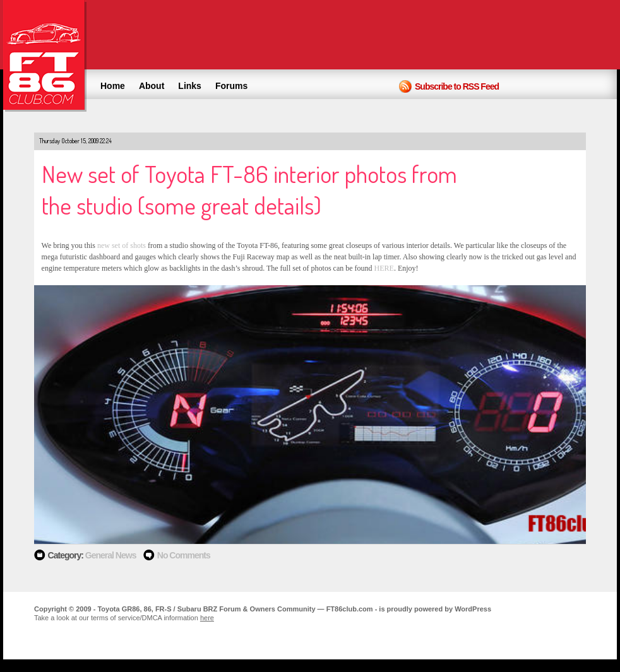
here (207, 618)
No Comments (184, 555)
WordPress (473, 609)
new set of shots (122, 245)
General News (111, 555)
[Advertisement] (390, 35)
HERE (384, 268)
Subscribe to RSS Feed (457, 86)
